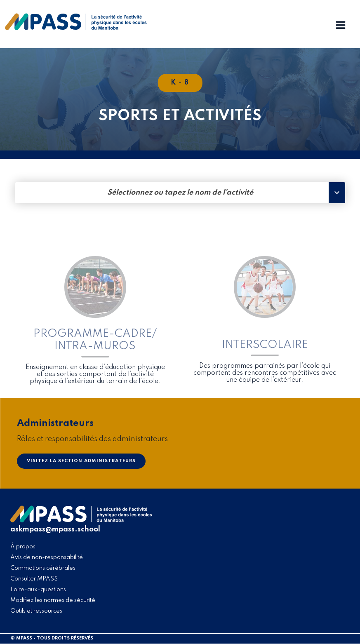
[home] (76, 28)
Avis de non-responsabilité (47, 557)
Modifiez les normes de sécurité (53, 600)
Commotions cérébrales (43, 568)
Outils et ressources (36, 611)
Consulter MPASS (34, 579)
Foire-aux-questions (38, 590)
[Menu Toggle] (341, 26)
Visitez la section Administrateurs (81, 461)
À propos (23, 547)
